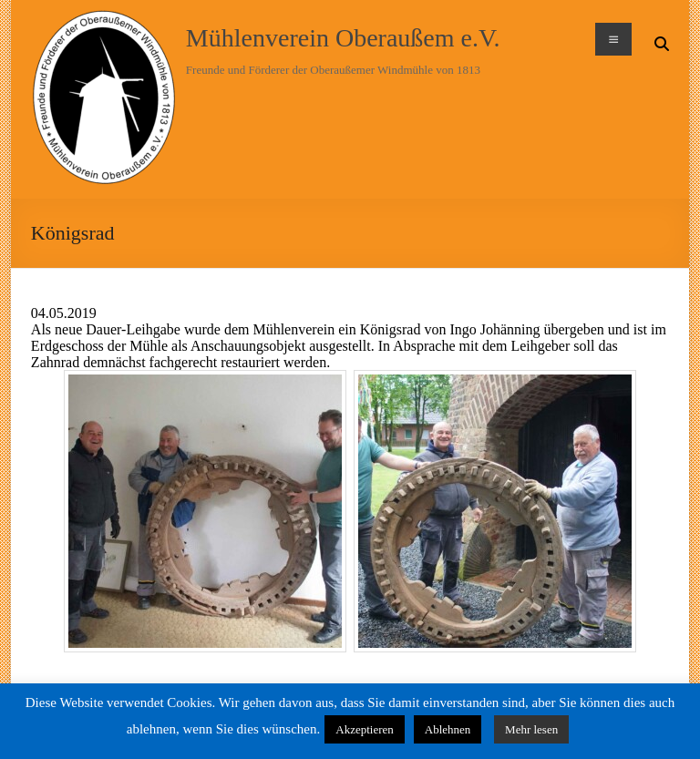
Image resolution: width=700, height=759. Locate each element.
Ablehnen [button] (448, 729)
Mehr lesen (531, 729)
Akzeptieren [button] (365, 729)
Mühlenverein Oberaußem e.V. (343, 38)
